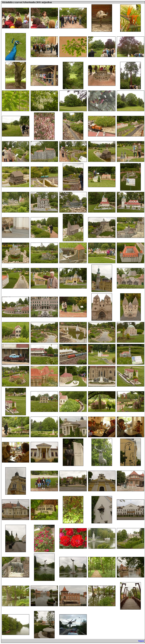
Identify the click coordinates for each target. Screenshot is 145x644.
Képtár (141, 641)
